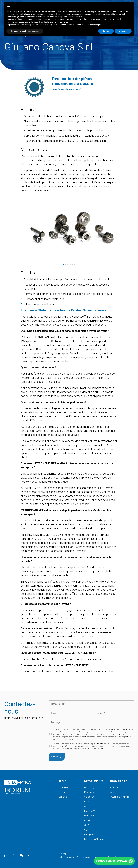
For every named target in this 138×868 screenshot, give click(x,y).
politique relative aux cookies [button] (74, 17)
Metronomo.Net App (94, 839)
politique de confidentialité (123, 729)
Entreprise (63, 787)
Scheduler (89, 797)
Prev (87, 802)
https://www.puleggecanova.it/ (68, 89)
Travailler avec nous (119, 797)
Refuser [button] (106, 31)
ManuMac (89, 816)
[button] (114, 861)
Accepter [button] (123, 31)
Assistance (64, 792)
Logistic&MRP (91, 811)
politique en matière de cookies (70, 732)
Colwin (87, 830)
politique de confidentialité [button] (104, 11)
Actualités (115, 787)
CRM (87, 825)
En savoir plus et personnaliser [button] (25, 31)
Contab (88, 820)
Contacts (63, 797)
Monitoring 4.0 (91, 787)
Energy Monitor (92, 835)
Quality (88, 806)
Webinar (114, 792)
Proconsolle (90, 792)
